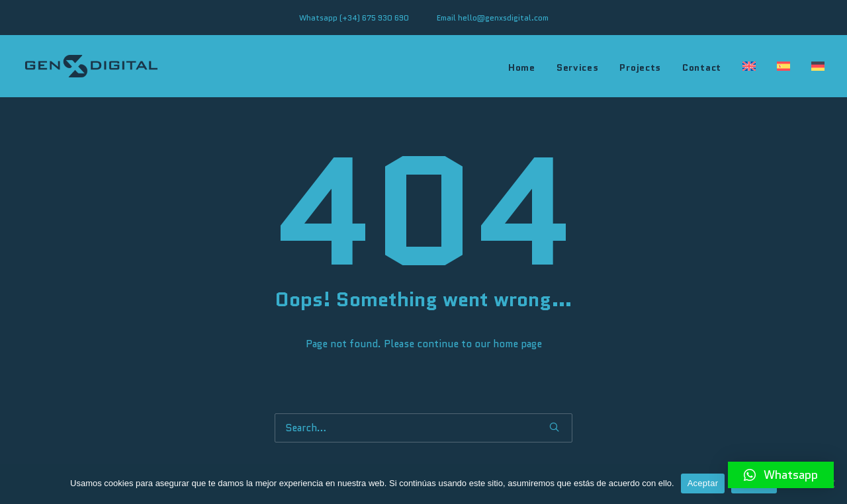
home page (517, 344)
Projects (640, 67)
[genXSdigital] (91, 66)
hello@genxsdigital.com (503, 18)
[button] (781, 475)
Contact (702, 67)
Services (578, 67)
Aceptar (703, 483)
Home (522, 67)
